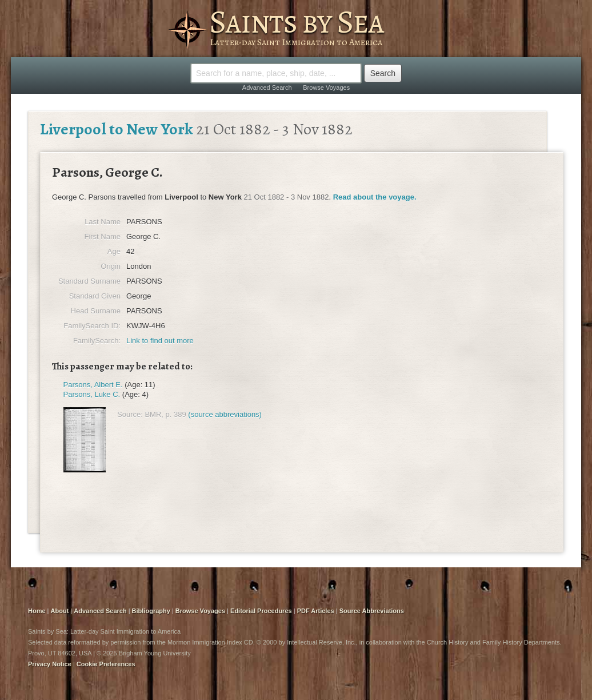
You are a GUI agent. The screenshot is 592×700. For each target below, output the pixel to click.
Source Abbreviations (372, 611)
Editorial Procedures (261, 611)
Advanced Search (267, 87)
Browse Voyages (326, 87)
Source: (130, 414)
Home (37, 611)
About (60, 611)
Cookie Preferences (106, 664)
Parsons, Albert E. (93, 385)
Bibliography (151, 611)
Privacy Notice (50, 664)
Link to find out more (160, 341)
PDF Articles (316, 611)
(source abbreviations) (225, 414)
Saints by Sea (296, 22)
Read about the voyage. (375, 197)
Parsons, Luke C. (92, 394)
